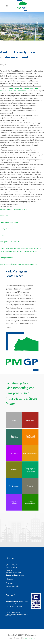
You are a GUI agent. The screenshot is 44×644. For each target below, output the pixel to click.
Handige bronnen (6, 258)
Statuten (9, 570)
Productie (30, 486)
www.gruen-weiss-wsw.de (10, 242)
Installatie (14, 470)
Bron (2, 235)
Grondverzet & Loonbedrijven (30, 437)
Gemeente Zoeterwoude (15, 575)
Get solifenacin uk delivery (10, 222)
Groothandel (14, 453)
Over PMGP (11, 565)
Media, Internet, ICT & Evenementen (30, 470)
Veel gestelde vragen (13, 572)
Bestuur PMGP (11, 568)
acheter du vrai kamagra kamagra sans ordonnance (18, 264)
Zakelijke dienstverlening (30, 502)
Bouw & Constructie (14, 437)
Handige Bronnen (6, 229)
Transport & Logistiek (14, 502)
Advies (14, 420)
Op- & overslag (14, 486)
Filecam (9, 579)
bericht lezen (5, 216)
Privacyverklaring (29, 638)
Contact (9, 583)
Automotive (30, 420)
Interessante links (12, 586)
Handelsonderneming (30, 453)
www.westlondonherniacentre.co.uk (13, 209)
